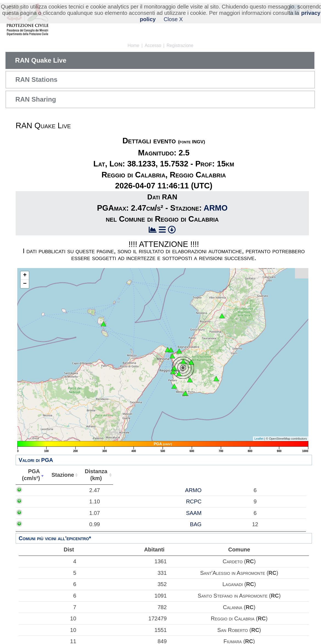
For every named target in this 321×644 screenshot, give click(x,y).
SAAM (66, 513)
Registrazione (180, 45)
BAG (68, 524)
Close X (173, 19)
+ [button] (25, 275)
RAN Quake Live (41, 60)
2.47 (36, 490)
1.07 (36, 513)
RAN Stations (36, 80)
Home (133, 45)
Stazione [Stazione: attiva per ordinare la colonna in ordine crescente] (60, 475)
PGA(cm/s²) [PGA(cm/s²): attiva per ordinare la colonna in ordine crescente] (30, 475)
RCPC (66, 501)
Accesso (153, 45)
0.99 (36, 524)
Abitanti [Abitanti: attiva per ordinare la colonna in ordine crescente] (124, 475)
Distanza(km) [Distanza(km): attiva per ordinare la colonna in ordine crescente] (92, 475)
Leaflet (259, 439)
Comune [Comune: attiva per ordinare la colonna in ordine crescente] (223, 475)
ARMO (216, 208)
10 (48, 618)
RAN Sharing (36, 99)
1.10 (36, 501)
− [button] (25, 284)
